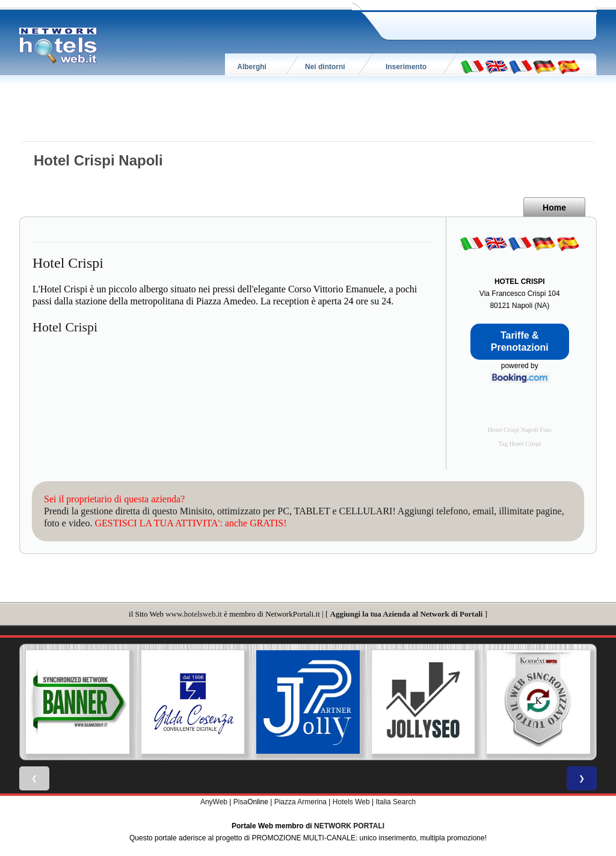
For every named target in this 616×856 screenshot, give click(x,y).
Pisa (240, 802)
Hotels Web (351, 802)
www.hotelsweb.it (194, 614)
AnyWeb (214, 802)
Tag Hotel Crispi (519, 444)
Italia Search (396, 802)
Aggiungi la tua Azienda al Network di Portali (407, 614)
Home (554, 208)
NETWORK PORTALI (349, 826)
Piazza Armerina (300, 802)
